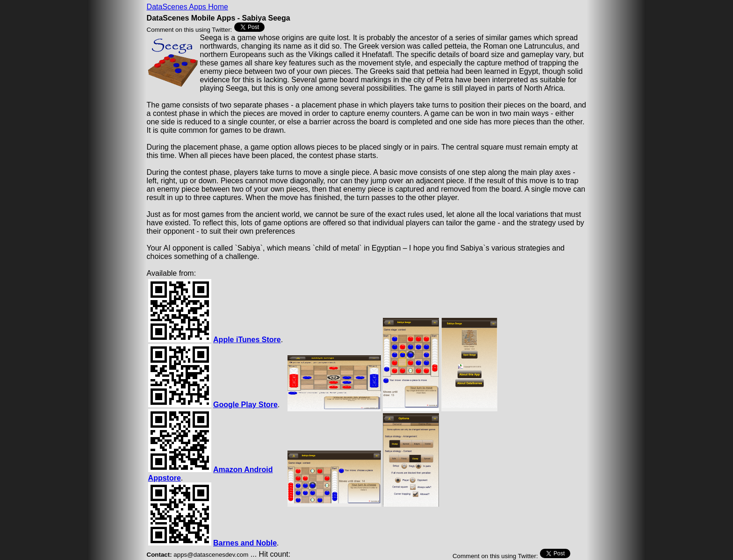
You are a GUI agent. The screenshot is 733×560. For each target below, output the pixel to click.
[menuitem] (187, 7)
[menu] (187, 7)
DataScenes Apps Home (187, 7)
